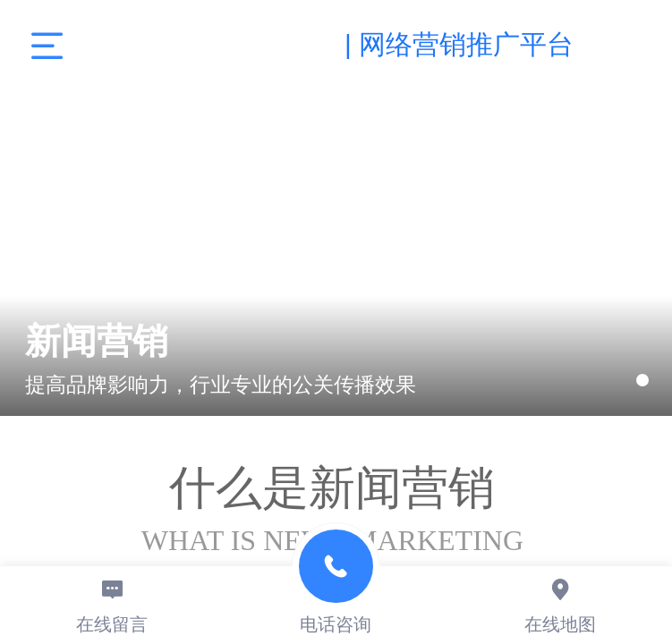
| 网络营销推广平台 (459, 44)
